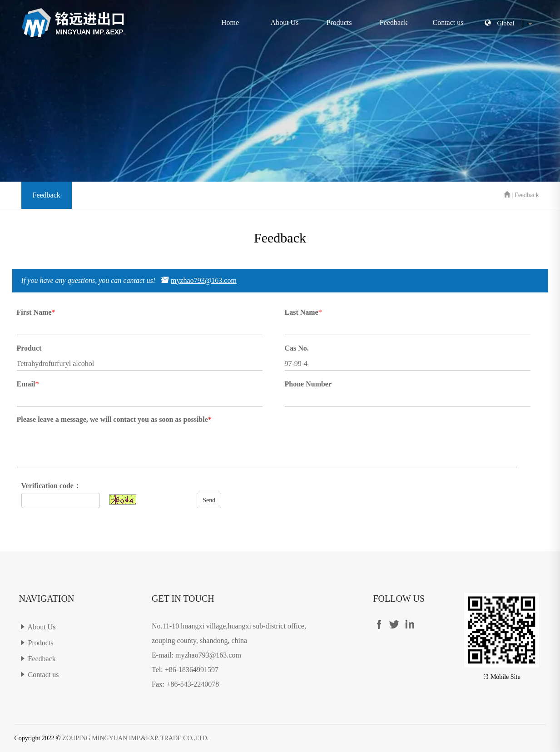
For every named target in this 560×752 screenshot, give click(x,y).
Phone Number (308, 384)
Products (339, 22)
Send (209, 500)
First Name (34, 312)
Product (29, 348)
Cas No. (297, 348)
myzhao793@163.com (204, 280)
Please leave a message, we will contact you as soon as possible (112, 419)
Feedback (394, 22)
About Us (285, 22)
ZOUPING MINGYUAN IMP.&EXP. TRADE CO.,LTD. (135, 738)
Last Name (302, 312)
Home (230, 22)
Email (26, 384)
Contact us (448, 22)
